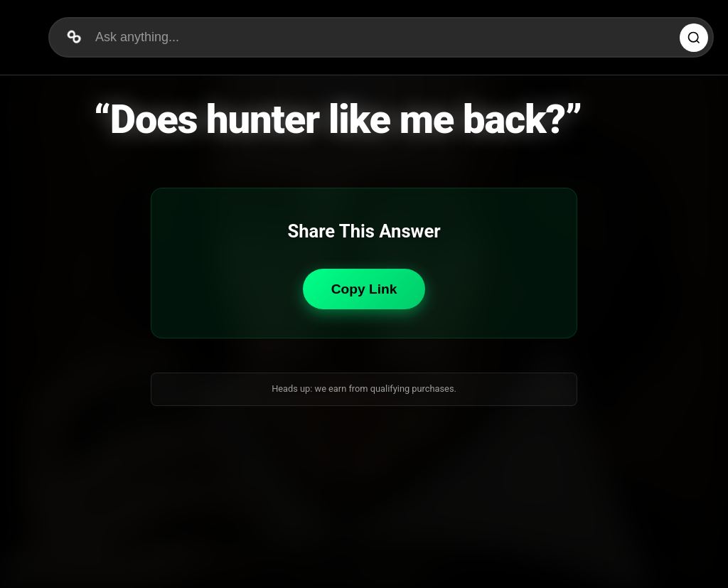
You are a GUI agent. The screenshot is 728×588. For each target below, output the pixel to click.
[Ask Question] (694, 38)
